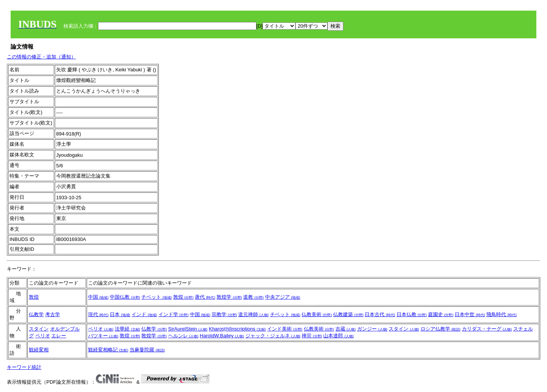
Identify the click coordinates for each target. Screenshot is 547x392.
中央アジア (283, 297)
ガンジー (372, 329)
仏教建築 (348, 314)
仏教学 (36, 314)
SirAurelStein (188, 329)
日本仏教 (412, 314)
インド (144, 314)
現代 (98, 314)
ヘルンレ (183, 336)
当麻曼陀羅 (147, 350)
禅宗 (312, 336)
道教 (253, 297)
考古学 (53, 314)
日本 (120, 314)
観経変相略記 (108, 350)
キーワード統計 (24, 367)
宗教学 (224, 314)
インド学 (174, 314)
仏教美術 (317, 314)
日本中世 (470, 314)
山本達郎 (338, 336)
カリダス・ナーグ (487, 329)
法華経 (127, 329)
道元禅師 (253, 314)
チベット (157, 297)
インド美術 (285, 329)
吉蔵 (346, 329)
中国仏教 (125, 297)
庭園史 (441, 314)
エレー (59, 336)
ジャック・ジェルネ (273, 336)
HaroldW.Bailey (222, 336)
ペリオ (43, 336)
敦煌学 (229, 297)
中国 (98, 297)
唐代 (205, 297)
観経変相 (39, 350)
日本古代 (380, 314)
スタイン (39, 329)
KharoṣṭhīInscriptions (237, 329)
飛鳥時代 (501, 314)
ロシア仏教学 (441, 329)
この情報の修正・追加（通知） (41, 57)
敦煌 (34, 297)
